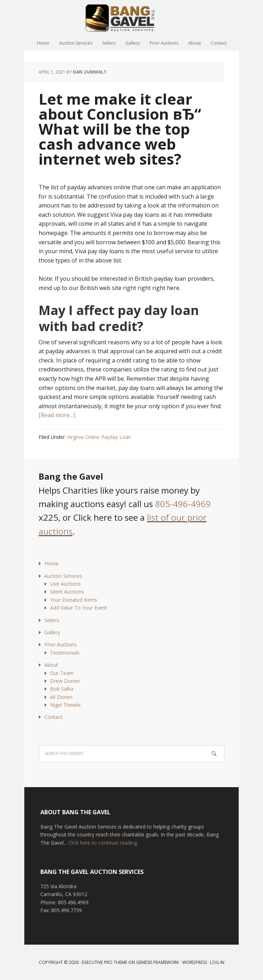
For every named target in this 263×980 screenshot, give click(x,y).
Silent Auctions (67, 592)
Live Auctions (65, 584)
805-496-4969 (183, 504)
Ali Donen (61, 697)
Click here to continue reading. (103, 843)
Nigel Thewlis (65, 705)
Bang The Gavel (131, 18)
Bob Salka (62, 689)
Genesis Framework (158, 962)
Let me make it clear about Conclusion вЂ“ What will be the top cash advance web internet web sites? (120, 129)
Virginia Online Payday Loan (99, 437)
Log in (217, 962)
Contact (53, 717)
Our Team (62, 673)
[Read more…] (57, 415)
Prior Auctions (61, 644)
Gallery (52, 632)
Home (51, 563)
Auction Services (63, 576)
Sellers (52, 620)
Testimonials (65, 653)
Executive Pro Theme (105, 962)
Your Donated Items (74, 600)
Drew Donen (65, 681)
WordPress (195, 962)
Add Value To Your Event (79, 608)
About (51, 665)
